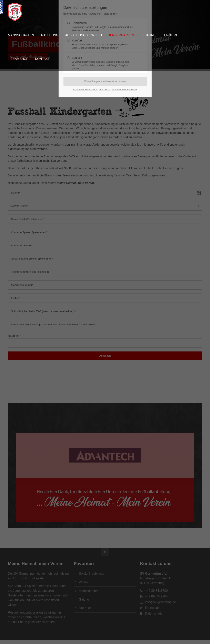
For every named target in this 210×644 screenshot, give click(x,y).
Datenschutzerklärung (85, 89)
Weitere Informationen (124, 89)
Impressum (105, 89)
